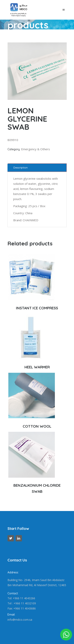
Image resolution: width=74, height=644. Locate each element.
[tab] (37, 168)
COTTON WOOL (37, 426)
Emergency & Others (36, 149)
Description (21, 168)
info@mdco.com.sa (20, 620)
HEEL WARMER (37, 367)
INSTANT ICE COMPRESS (37, 308)
